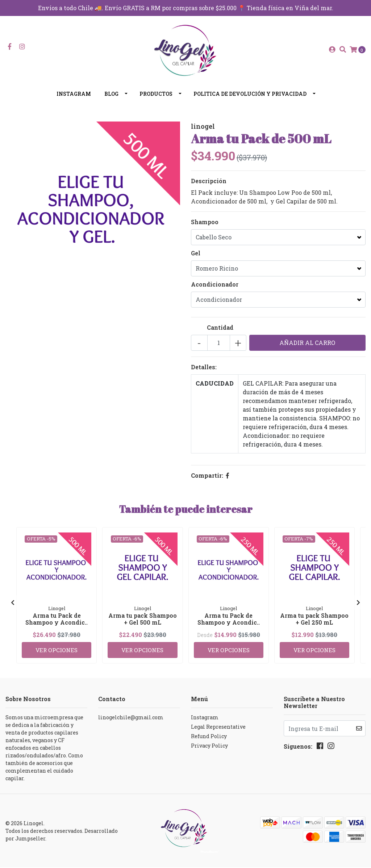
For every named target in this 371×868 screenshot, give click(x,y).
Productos (156, 98)
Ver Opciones (57, 650)
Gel (196, 257)
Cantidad (220, 332)
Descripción (209, 185)
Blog (111, 98)
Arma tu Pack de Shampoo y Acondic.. (57, 622)
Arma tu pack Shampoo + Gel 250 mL (314, 622)
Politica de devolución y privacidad (250, 98)
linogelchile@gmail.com (131, 718)
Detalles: (204, 371)
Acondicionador (215, 289)
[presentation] (13, 605)
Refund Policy (209, 737)
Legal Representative (218, 727)
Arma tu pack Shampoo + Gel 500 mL (143, 622)
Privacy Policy (209, 746)
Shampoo (205, 226)
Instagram (74, 98)
